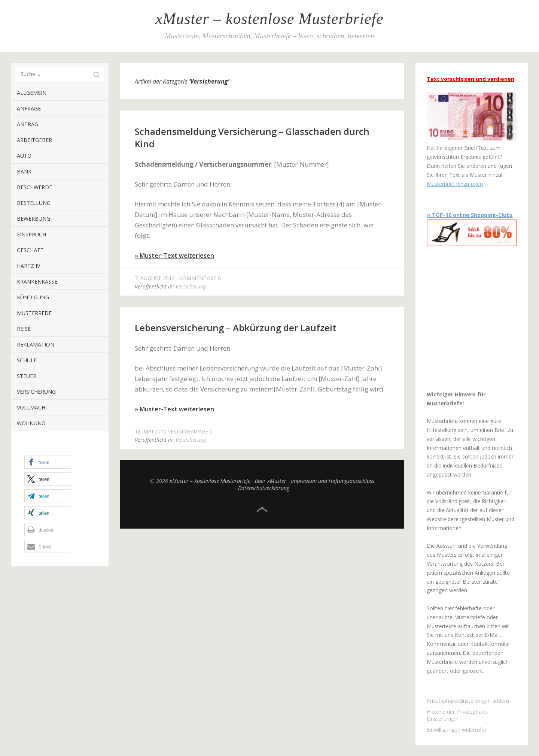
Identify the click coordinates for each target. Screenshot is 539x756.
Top (262, 510)
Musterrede (34, 313)
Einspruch (31, 234)
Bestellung (34, 203)
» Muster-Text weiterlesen (174, 255)
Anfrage (29, 108)
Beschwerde (34, 187)
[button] (48, 462)
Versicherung (36, 392)
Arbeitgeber (34, 140)
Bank (24, 171)
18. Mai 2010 (151, 431)
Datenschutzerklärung (264, 488)
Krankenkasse (37, 282)
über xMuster (271, 481)
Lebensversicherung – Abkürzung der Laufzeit (235, 328)
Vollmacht (33, 407)
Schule (27, 360)
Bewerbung (34, 219)
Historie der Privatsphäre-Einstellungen (458, 715)
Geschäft (30, 250)
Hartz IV (28, 266)
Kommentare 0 (200, 278)
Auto (24, 156)
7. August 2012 (155, 278)
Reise (24, 329)
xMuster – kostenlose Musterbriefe (269, 19)
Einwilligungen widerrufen (457, 730)
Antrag (28, 124)
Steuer (27, 376)
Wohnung (31, 423)
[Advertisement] (473, 318)
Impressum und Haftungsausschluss (333, 481)
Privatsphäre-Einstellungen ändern (468, 701)
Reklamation (36, 344)
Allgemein (32, 93)
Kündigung (33, 297)
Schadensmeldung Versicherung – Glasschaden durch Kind (252, 137)
